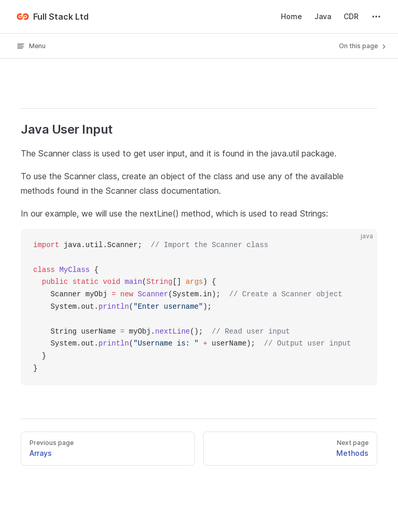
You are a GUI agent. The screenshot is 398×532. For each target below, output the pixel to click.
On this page (363, 46)
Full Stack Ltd (53, 17)
